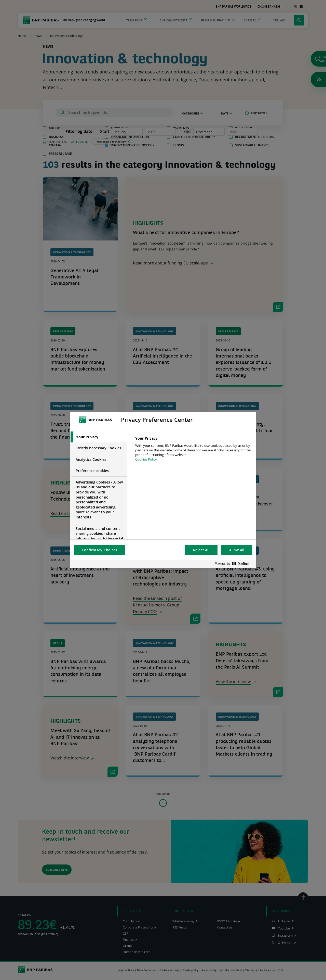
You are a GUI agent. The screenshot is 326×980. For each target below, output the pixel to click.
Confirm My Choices (100, 550)
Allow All (237, 550)
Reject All (201, 550)
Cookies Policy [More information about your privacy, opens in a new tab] (146, 459)
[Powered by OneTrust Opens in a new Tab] (234, 564)
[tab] (99, 437)
